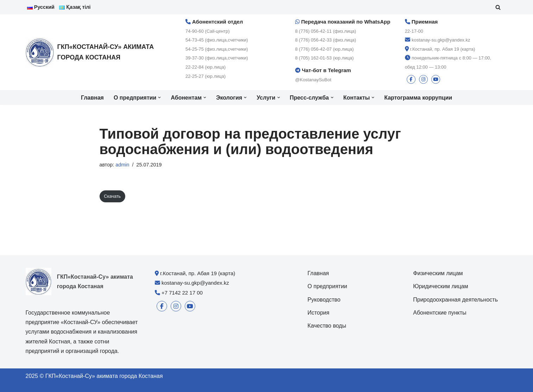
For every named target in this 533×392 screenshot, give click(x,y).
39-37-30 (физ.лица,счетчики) (217, 58)
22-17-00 (414, 31)
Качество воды (327, 326)
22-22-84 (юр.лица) (205, 67)
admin (122, 165)
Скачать (112, 196)
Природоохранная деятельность (455, 300)
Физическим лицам (438, 273)
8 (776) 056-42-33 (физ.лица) (326, 40)
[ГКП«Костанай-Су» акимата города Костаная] (94, 52)
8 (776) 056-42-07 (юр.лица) (324, 49)
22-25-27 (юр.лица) (205, 76)
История (318, 313)
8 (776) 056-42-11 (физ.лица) (326, 31)
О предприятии (327, 286)
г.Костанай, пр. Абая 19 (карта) (442, 49)
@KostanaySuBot (313, 80)
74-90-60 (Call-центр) (208, 31)
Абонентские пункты (440, 313)
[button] (159, 97)
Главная (92, 98)
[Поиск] (498, 7)
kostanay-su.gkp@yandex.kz (441, 40)
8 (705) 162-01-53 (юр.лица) (324, 58)
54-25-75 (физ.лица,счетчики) (217, 49)
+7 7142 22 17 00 (182, 293)
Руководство (324, 300)
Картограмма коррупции (418, 98)
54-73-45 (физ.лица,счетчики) (217, 40)
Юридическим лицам (440, 286)
